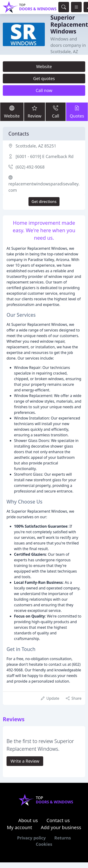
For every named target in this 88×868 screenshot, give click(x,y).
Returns (63, 838)
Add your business (61, 827)
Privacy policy (31, 838)
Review (35, 112)
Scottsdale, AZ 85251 (36, 146)
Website (44, 66)
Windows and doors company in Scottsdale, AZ (68, 45)
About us (28, 820)
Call (55, 112)
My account (19, 827)
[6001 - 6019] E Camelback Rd (45, 156)
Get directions (44, 202)
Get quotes (44, 78)
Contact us (58, 820)
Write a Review (25, 761)
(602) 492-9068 (30, 167)
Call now (44, 90)
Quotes (77, 112)
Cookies (44, 844)
